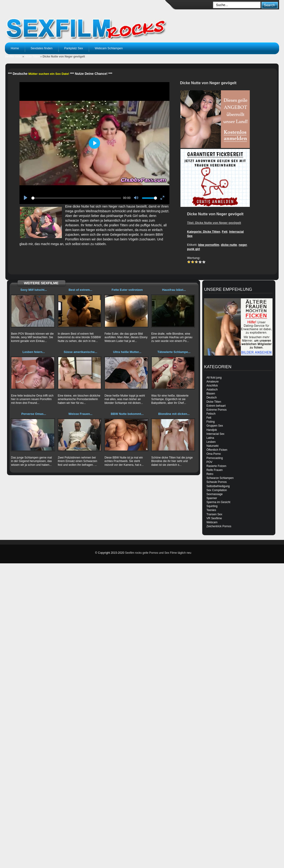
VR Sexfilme (214, 518)
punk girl (193, 249)
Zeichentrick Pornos (219, 526)
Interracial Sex (215, 434)
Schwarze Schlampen (220, 478)
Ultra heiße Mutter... (127, 352)
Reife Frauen (215, 470)
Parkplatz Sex (74, 48)
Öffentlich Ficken (217, 450)
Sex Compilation (217, 490)
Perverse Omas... (34, 414)
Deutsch (212, 398)
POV (209, 462)
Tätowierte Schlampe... (174, 352)
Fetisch (211, 414)
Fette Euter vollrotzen (127, 290)
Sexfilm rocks (13, 57)
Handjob (212, 430)
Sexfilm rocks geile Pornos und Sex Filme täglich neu (158, 553)
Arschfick (212, 386)
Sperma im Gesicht (218, 502)
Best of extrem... (80, 290)
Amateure (213, 382)
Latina (210, 438)
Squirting (212, 506)
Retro (210, 474)
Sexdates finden (42, 48)
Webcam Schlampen (109, 48)
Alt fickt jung (214, 378)
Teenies (211, 510)
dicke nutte (229, 245)
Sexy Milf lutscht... (34, 290)
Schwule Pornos (217, 482)
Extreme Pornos (217, 410)
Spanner (212, 498)
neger (243, 245)
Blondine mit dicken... (174, 414)
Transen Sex (214, 514)
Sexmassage (215, 494)
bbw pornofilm (209, 245)
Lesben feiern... (34, 352)
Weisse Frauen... (80, 414)
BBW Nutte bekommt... (127, 414)
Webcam (212, 522)
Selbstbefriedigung (218, 486)
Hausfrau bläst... (174, 290)
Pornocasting (215, 458)
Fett (225, 232)
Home (15, 48)
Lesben (211, 442)
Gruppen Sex (215, 426)
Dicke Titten (32, 57)
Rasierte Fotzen (216, 466)
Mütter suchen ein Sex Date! (49, 74)
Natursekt (212, 446)
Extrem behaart (216, 406)
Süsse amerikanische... (80, 352)
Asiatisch (212, 390)
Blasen (211, 394)
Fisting (211, 422)
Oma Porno (214, 454)
